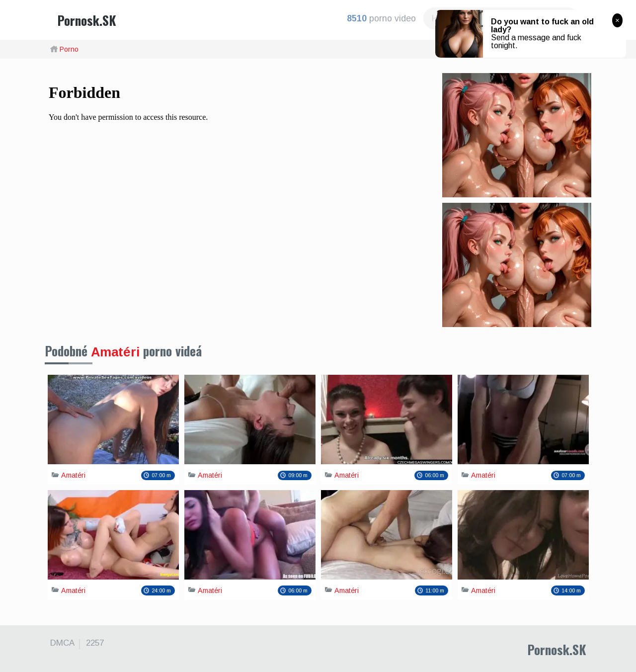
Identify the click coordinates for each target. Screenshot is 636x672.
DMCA (62, 643)
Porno (69, 49)
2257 (95, 643)
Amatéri (115, 352)
